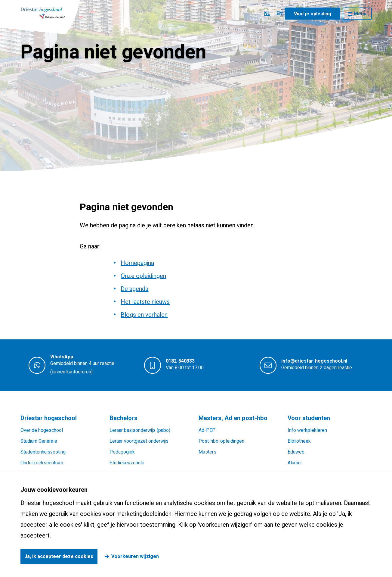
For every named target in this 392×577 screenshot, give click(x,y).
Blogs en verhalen (144, 315)
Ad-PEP (207, 430)
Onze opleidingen (143, 276)
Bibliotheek (299, 441)
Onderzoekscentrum (42, 463)
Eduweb (296, 452)
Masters (207, 452)
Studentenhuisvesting (43, 452)
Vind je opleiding (313, 14)
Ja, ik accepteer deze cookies (59, 557)
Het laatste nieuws (145, 302)
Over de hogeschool (42, 430)
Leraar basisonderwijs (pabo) (140, 430)
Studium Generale (39, 441)
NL (267, 14)
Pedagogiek (122, 452)
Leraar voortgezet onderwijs (139, 441)
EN (279, 14)
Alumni (295, 463)
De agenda (134, 289)
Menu (360, 14)
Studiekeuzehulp (127, 463)
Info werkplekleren (307, 430)
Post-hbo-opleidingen (221, 441)
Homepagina (137, 263)
